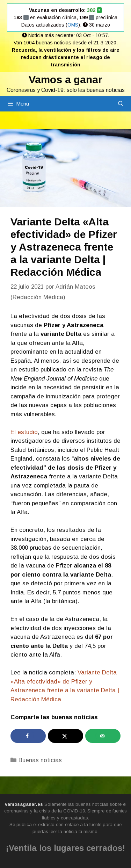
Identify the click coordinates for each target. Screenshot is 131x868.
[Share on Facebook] (28, 736)
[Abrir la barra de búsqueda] (121, 104)
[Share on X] (65, 736)
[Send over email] (103, 736)
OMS (73, 25)
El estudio (24, 432)
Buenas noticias (40, 760)
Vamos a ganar (65, 79)
